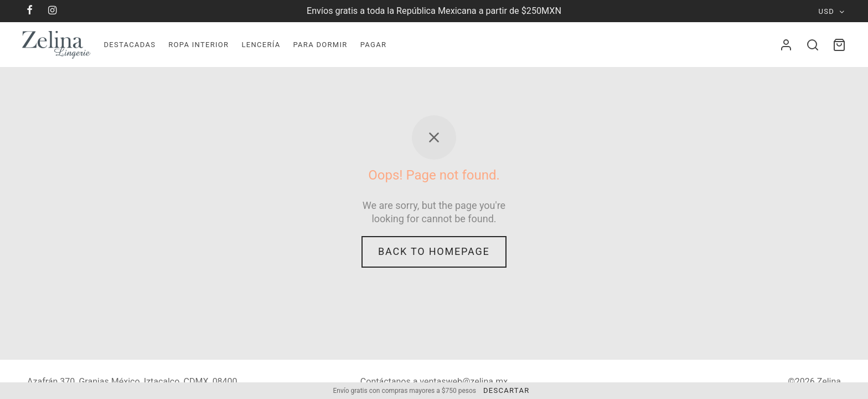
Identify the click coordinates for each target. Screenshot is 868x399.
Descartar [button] (507, 390)
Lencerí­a (261, 45)
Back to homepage (434, 251)
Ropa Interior (198, 45)
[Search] (813, 45)
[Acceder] (786, 45)
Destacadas (130, 45)
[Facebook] (30, 11)
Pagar (374, 45)
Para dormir (320, 45)
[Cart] (839, 45)
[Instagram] (53, 11)
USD (827, 11)
